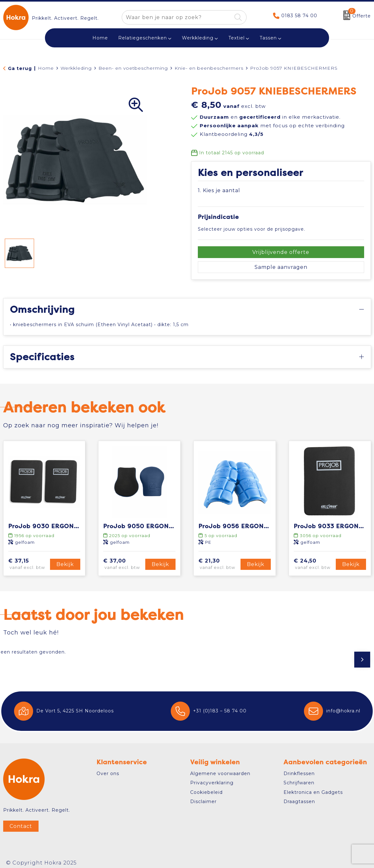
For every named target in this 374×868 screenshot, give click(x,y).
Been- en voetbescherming (133, 68)
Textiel (237, 38)
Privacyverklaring (212, 783)
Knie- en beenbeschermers (209, 68)
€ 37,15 (28, 564)
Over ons (108, 773)
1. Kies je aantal (219, 190)
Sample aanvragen (281, 267)
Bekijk (65, 564)
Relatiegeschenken (143, 38)
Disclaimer (203, 801)
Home (46, 68)
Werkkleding (198, 38)
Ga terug (20, 68)
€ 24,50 (314, 564)
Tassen (268, 38)
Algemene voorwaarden (220, 773)
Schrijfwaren (299, 783)
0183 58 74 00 (299, 16)
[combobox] (177, 17)
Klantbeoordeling (232, 134)
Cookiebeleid (206, 792)
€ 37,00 (123, 564)
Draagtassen (299, 801)
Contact (21, 826)
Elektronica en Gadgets (313, 792)
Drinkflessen (299, 773)
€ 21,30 (219, 564)
